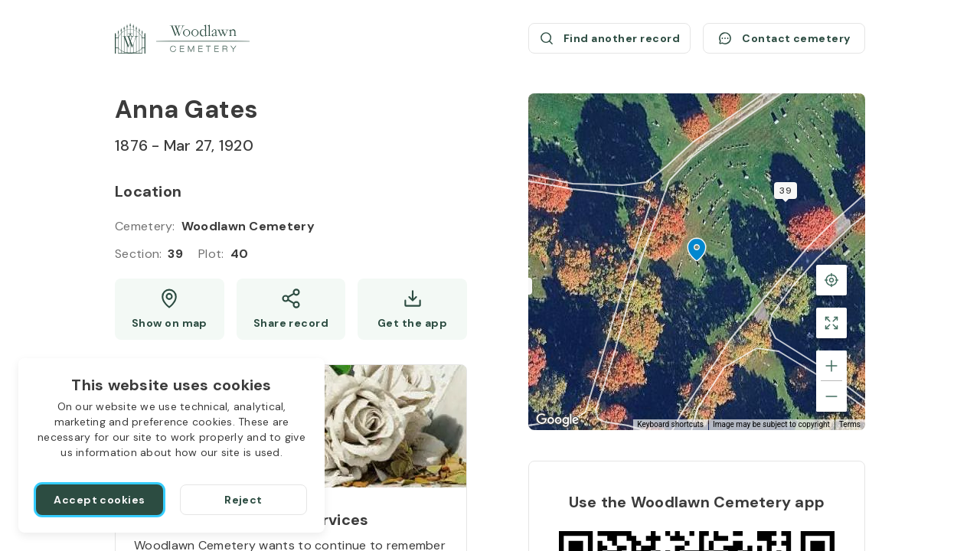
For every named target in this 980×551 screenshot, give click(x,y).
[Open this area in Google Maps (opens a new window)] (557, 420)
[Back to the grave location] (831, 280)
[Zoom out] (831, 396)
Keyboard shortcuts (670, 424)
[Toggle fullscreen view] (831, 323)
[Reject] (243, 500)
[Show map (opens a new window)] (170, 309)
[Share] (291, 309)
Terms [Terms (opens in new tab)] (850, 424)
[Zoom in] (831, 366)
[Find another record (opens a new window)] (609, 38)
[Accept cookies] (100, 500)
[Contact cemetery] (784, 38)
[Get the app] (412, 309)
